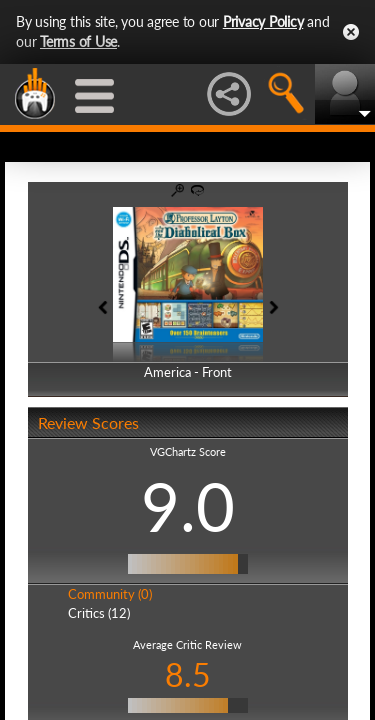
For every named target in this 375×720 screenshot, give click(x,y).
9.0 (188, 506)
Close (351, 32)
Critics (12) (99, 613)
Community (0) (110, 594)
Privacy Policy (263, 21)
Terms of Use (78, 41)
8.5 (188, 674)
